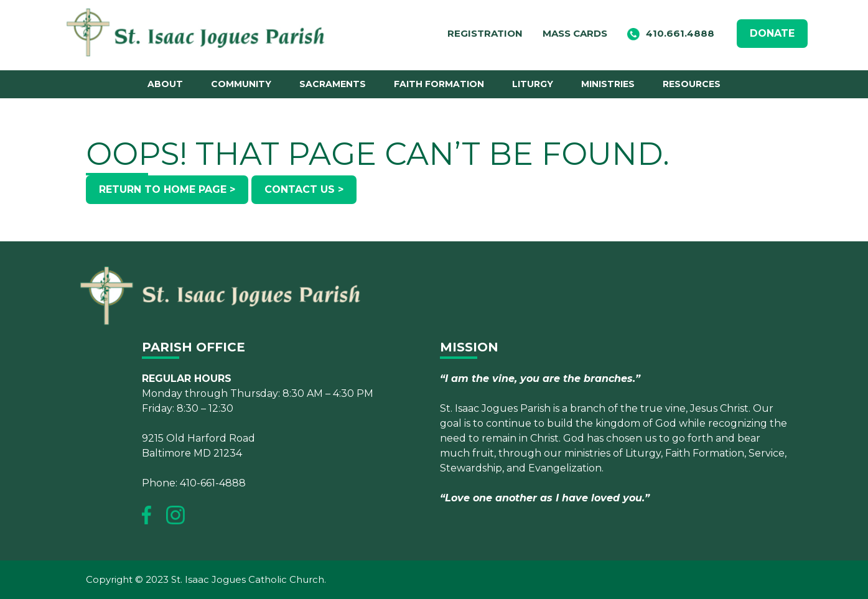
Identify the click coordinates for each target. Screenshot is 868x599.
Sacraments (333, 84)
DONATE (772, 33)
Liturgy (533, 84)
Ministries (608, 84)
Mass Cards (575, 33)
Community (241, 84)
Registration (485, 33)
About (165, 84)
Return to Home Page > (167, 189)
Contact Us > (304, 189)
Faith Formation (439, 84)
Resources (692, 84)
